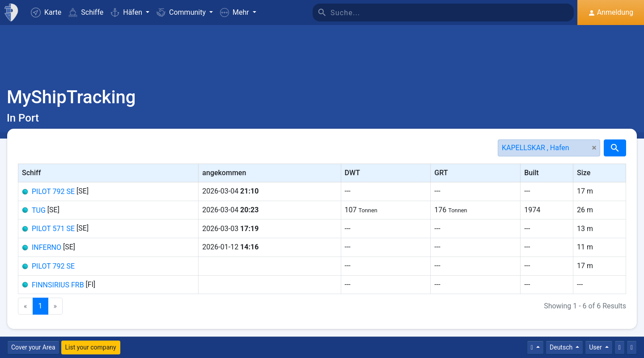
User (596, 347)
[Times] (535, 347)
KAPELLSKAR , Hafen (536, 148)
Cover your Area (33, 347)
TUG (39, 210)
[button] (238, 13)
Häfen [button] (127, 12)
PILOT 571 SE (53, 229)
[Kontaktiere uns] (620, 347)
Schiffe (86, 12)
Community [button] (182, 12)
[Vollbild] (632, 347)
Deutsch (562, 347)
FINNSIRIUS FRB (58, 284)
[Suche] (452, 13)
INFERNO (47, 247)
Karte (46, 13)
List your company (91, 347)
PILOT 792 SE (53, 192)
